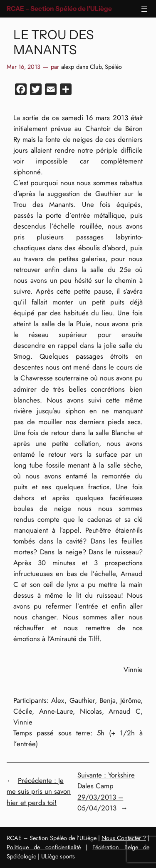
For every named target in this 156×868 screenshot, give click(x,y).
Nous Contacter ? (124, 838)
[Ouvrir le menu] (144, 9)
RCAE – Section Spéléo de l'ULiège (59, 9)
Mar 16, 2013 (24, 67)
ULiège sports (58, 856)
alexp (68, 67)
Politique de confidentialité (44, 847)
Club (96, 67)
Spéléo (113, 67)
